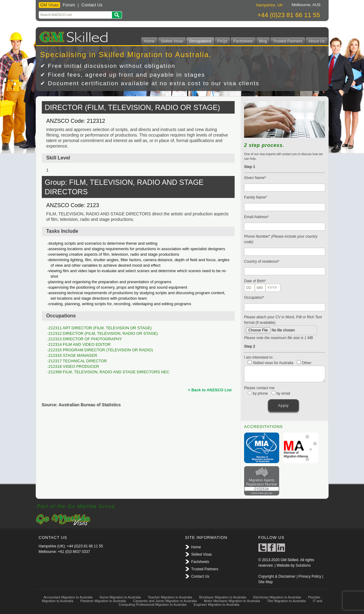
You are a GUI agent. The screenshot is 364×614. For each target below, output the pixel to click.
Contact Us (92, 5)
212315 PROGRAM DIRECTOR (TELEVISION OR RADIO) (101, 350)
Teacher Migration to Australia (170, 597)
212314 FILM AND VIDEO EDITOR (80, 344)
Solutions (303, 565)
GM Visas (49, 5)
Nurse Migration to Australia (120, 597)
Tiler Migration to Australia (286, 601)
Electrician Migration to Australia (277, 597)
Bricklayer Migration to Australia (223, 597)
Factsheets (243, 41)
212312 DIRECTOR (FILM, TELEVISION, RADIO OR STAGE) (103, 333)
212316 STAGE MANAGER (73, 355)
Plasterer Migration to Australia (103, 601)
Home (149, 41)
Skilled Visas (172, 41)
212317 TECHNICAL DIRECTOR (78, 361)
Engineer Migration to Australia (216, 605)
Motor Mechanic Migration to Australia (232, 601)
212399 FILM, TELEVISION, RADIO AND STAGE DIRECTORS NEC (109, 372)
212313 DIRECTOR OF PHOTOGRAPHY (85, 339)
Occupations (200, 41)
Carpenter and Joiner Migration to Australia (165, 601)
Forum (69, 5)
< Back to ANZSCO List (210, 390)
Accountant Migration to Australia (68, 597)
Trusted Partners (288, 41)
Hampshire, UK (269, 5)
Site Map (266, 582)
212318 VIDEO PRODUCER (74, 366)
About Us (317, 41)
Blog (263, 41)
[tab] (269, 5)
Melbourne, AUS (306, 5)
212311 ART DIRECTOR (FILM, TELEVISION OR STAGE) (100, 328)
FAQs (223, 41)
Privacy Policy (310, 576)
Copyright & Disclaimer (277, 576)
